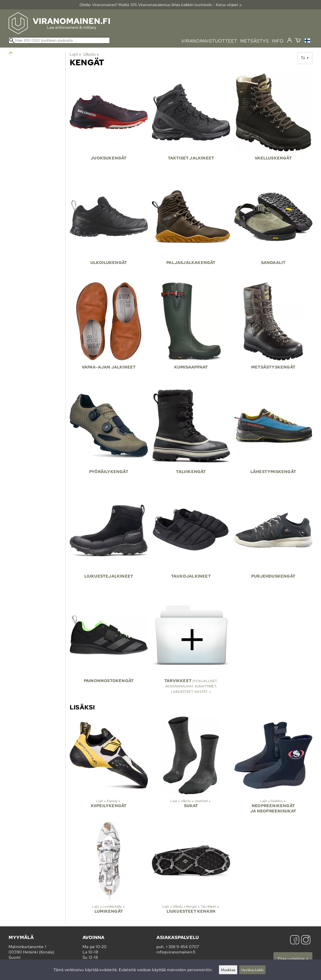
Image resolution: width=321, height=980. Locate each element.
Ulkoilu (91, 54)
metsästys (255, 41)
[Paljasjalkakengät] (191, 228)
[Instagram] (306, 940)
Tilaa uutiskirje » (293, 959)
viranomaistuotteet (209, 41)
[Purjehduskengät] (273, 542)
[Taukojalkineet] (191, 542)
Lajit (75, 54)
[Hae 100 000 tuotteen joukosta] (59, 40)
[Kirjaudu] (289, 40)
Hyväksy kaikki (252, 970)
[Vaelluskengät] (273, 123)
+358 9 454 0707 (182, 947)
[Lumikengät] (109, 872)
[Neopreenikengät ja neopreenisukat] (273, 767)
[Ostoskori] (298, 41)
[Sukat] (191, 767)
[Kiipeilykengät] (109, 767)
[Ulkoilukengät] (109, 228)
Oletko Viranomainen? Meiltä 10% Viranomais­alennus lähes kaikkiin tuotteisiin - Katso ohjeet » (160, 5)
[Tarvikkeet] (191, 647)
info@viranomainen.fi (176, 952)
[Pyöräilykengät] (109, 437)
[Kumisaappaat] (191, 332)
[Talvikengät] (191, 437)
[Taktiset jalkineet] (191, 123)
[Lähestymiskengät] (273, 437)
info (278, 41)
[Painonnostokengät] (109, 647)
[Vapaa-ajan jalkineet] (109, 332)
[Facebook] (295, 940)
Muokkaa (228, 970)
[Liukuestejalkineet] (109, 542)
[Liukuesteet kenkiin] (191, 872)
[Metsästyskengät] (273, 332)
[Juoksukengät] (109, 123)
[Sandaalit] (273, 228)
